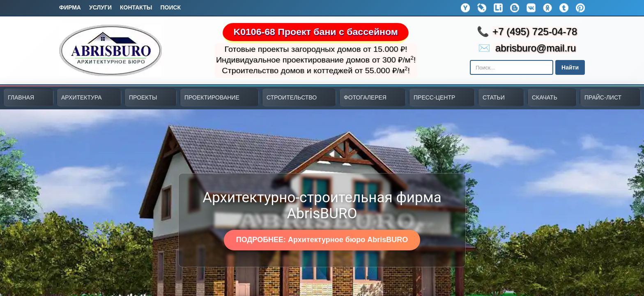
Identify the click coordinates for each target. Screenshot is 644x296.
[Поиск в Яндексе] (512, 67)
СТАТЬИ (494, 97)
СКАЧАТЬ (545, 97)
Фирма (70, 7)
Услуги (100, 7)
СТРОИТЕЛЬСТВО (292, 97)
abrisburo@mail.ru (536, 48)
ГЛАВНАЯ (21, 97)
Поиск (170, 7)
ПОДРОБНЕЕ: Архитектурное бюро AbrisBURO (322, 240)
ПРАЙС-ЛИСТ (603, 97)
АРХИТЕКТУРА (82, 97)
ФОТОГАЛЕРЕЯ (365, 97)
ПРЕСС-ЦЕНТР (434, 97)
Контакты (136, 7)
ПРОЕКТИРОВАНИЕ (212, 97)
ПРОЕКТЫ (143, 97)
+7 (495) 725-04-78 (535, 31)
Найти (570, 67)
